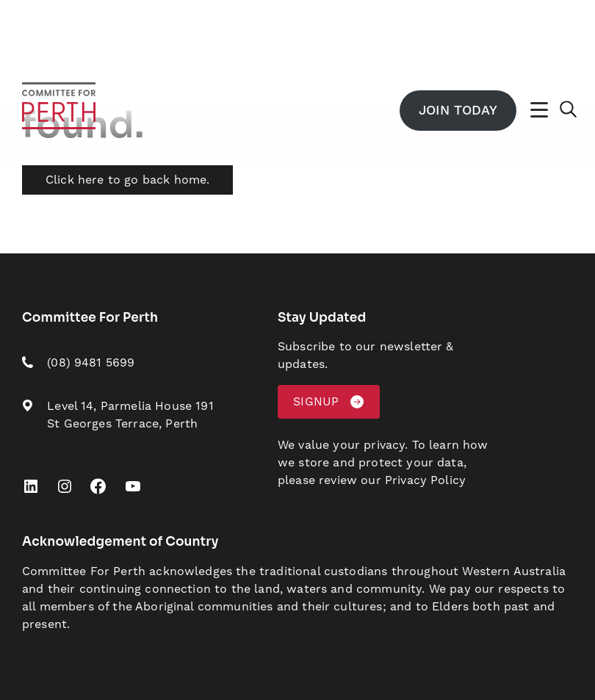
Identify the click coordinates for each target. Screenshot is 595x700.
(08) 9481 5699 (91, 363)
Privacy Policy (425, 480)
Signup (316, 402)
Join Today (458, 111)
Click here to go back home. (127, 180)
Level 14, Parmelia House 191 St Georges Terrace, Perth (130, 415)
